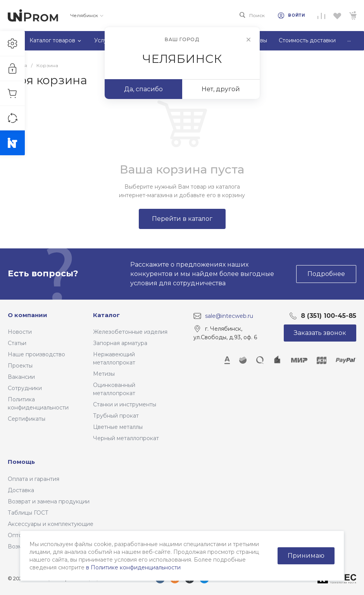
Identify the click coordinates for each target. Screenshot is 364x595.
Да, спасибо (143, 89)
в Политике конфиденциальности (133, 567)
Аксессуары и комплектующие (51, 524)
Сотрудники (25, 388)
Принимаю (306, 556)
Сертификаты (27, 419)
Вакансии (21, 377)
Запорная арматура (120, 343)
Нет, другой (221, 89)
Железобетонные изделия (130, 332)
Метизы (104, 374)
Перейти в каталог (182, 219)
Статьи (17, 343)
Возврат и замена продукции (49, 501)
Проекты (20, 366)
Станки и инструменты (125, 404)
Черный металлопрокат (126, 438)
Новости (20, 332)
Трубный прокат (116, 416)
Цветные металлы (118, 427)
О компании (28, 315)
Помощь (21, 462)
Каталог (106, 315)
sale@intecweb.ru (229, 316)
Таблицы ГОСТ (28, 513)
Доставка (21, 490)
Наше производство (36, 354)
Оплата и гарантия (34, 479)
